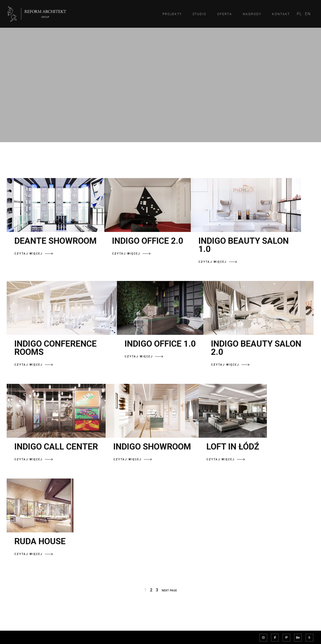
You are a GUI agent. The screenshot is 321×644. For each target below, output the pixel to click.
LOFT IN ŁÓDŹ (233, 447)
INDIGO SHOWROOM (152, 447)
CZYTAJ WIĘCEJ (34, 254)
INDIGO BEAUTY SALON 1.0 (244, 245)
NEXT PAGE (169, 591)
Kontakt (281, 14)
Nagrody (252, 14)
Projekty (172, 14)
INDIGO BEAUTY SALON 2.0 (256, 348)
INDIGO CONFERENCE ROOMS (56, 348)
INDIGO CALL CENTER (56, 447)
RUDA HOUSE (40, 541)
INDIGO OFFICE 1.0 (160, 344)
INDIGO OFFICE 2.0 (148, 241)
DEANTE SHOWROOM (56, 241)
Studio (199, 14)
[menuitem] (299, 14)
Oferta (225, 14)
